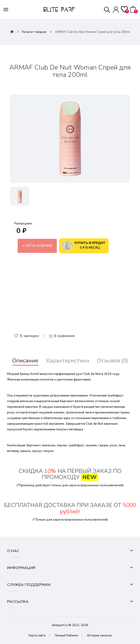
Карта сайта (37, 636)
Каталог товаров (34, 32)
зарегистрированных (84, 485)
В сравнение (64, 336)
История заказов (99, 636)
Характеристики (68, 361)
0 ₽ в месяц (83, 246)
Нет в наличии (39, 246)
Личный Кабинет (66, 636)
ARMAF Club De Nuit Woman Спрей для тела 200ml (92, 32)
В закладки (29, 336)
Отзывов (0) (113, 361)
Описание (25, 361)
